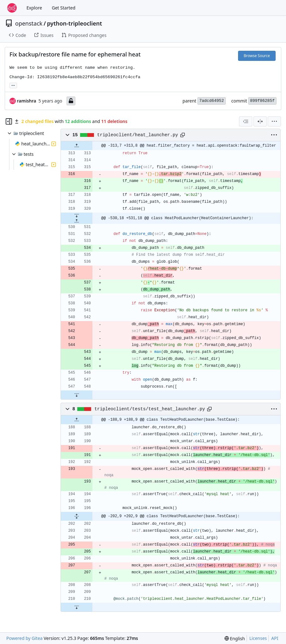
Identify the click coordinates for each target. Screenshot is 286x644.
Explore (34, 8)
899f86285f (262, 101)
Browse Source (257, 56)
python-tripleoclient (75, 23)
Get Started (64, 8)
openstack (29, 23)
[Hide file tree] (9, 121)
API (275, 638)
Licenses (258, 638)
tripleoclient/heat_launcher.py (138, 135)
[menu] (274, 121)
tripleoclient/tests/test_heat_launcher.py (150, 409)
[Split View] (260, 121)
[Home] (12, 8)
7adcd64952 (212, 101)
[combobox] (246, 121)
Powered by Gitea (24, 638)
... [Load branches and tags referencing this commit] (13, 85)
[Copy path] (183, 135)
